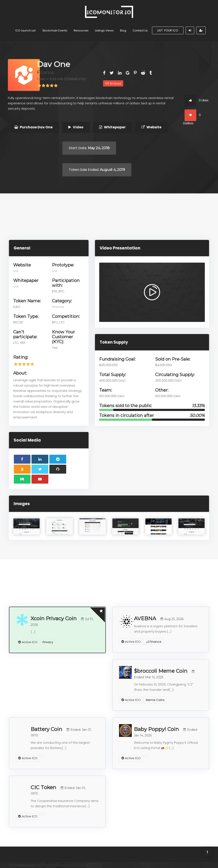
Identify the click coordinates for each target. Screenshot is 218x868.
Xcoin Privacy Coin (62, 621)
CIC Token (58, 790)
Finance (45, 72)
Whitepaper (112, 127)
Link (16, 271)
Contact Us (140, 30)
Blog (123, 30)
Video (76, 127)
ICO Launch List (25, 30)
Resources (81, 30)
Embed (113, 83)
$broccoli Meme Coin (165, 673)
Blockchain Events (55, 30)
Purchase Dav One (33, 127)
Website (151, 127)
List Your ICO (168, 30)
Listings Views (104, 30)
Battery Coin (61, 732)
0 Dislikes (192, 118)
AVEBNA (159, 618)
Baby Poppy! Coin (166, 732)
